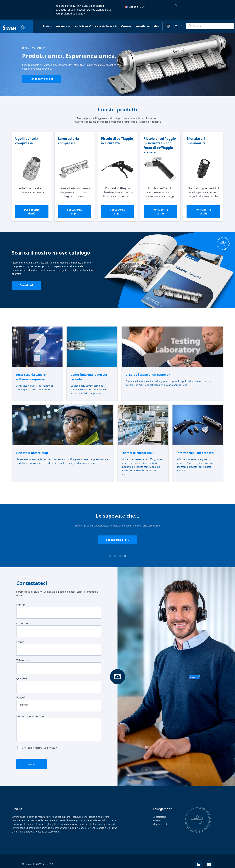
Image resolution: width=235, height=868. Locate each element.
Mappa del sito (161, 818)
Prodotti (48, 26)
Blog (156, 26)
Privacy (157, 815)
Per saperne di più (42, 79)
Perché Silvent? (82, 26)
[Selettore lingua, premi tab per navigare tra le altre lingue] (180, 26)
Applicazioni (63, 26)
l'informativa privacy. (44, 749)
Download (27, 286)
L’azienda (126, 26)
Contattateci (143, 26)
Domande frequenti (106, 26)
